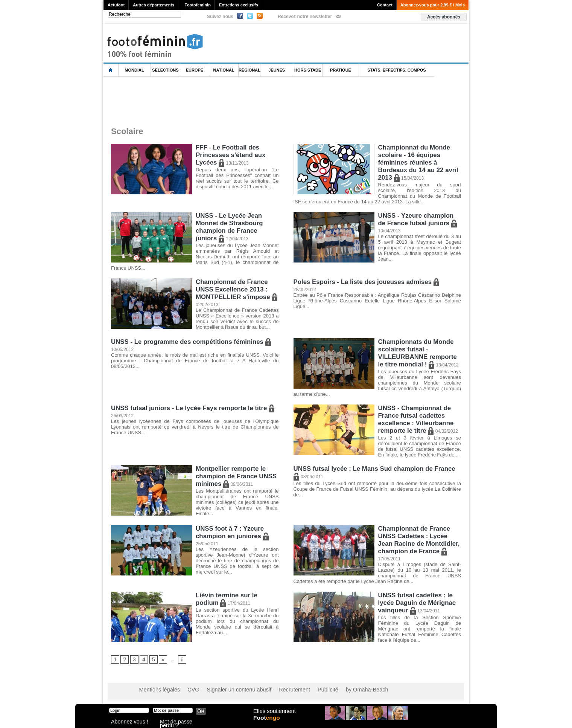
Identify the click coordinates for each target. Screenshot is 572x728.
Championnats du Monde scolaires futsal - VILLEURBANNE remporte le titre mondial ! (419, 352)
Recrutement (272, 690)
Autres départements (154, 5)
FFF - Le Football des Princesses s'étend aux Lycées (229, 154)
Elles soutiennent (273, 716)
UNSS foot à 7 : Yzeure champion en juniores (230, 529)
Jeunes (277, 70)
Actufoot (116, 5)
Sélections (165, 70)
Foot (269, 723)
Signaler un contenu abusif (225, 690)
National (224, 70)
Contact (385, 5)
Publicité (300, 690)
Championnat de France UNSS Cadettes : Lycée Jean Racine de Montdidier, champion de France (419, 536)
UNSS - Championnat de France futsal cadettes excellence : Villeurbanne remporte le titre (414, 416)
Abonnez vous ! (125, 722)
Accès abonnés (444, 17)
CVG (186, 690)
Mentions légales (156, 690)
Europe (195, 70)
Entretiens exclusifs (239, 5)
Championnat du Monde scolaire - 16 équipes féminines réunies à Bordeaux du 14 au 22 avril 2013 (416, 161)
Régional (249, 70)
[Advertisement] (240, 101)
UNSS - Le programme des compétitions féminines (187, 342)
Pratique (341, 70)
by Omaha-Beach (334, 690)
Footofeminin (198, 5)
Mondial (134, 70)
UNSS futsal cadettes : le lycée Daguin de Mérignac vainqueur (415, 602)
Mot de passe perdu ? (180, 722)
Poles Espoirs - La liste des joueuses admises (363, 282)
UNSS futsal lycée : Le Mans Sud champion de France (374, 466)
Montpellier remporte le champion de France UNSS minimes (234, 472)
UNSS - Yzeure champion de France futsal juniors (418, 221)
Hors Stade (308, 70)
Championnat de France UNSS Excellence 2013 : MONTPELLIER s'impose (235, 289)
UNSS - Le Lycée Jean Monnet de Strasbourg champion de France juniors (237, 228)
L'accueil (111, 70)
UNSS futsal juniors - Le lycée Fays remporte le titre (189, 406)
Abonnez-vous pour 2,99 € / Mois (433, 5)
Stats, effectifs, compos (396, 70)
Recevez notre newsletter (305, 17)
